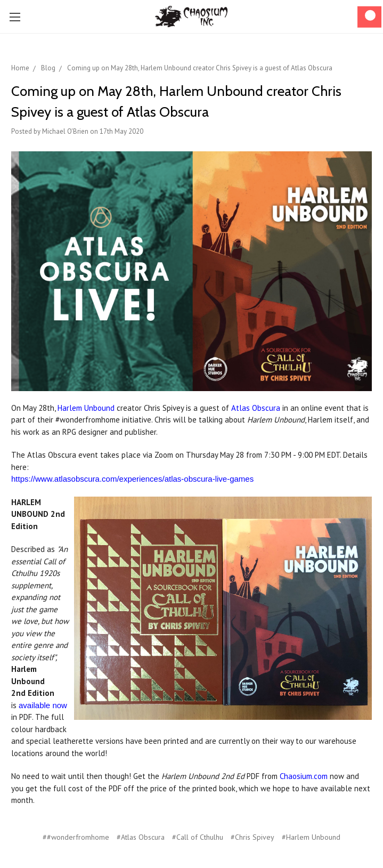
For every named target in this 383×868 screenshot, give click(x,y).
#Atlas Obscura (141, 837)
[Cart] (369, 17)
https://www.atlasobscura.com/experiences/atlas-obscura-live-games (132, 479)
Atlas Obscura (256, 408)
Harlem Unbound (86, 408)
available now (43, 705)
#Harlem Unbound (311, 837)
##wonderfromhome (76, 837)
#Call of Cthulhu (198, 837)
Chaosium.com (304, 776)
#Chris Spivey (252, 837)
